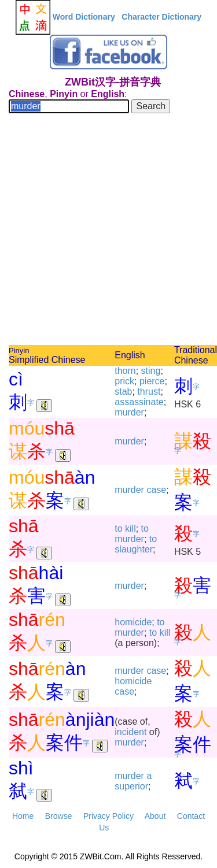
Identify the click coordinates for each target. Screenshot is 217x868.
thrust (149, 392)
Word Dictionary (84, 17)
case (156, 490)
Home (23, 816)
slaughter (134, 549)
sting (151, 371)
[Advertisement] (108, 231)
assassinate (139, 402)
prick (124, 381)
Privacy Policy (108, 816)
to (118, 528)
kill (130, 528)
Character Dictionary (161, 17)
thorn (125, 371)
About (155, 816)
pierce (152, 381)
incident (130, 732)
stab (123, 392)
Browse (59, 816)
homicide (133, 622)
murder (129, 412)
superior (131, 786)
